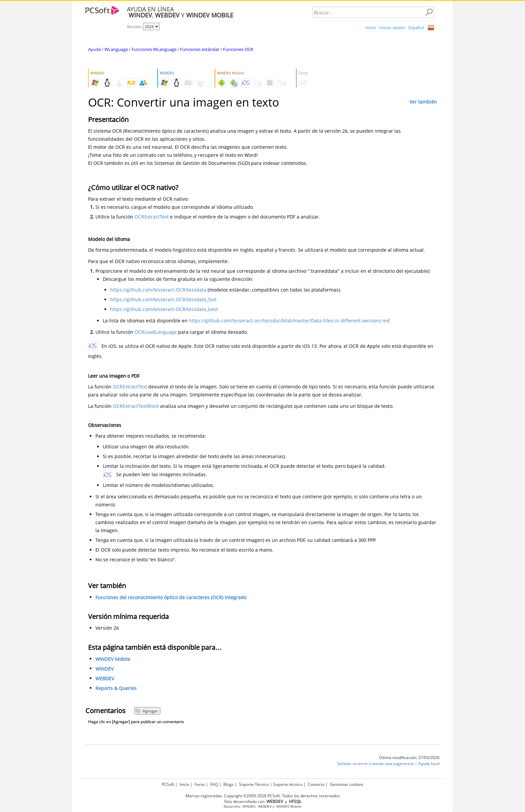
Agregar (146, 711)
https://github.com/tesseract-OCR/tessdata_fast (163, 299)
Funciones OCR (238, 49)
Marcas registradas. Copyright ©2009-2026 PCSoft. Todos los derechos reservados (263, 796)
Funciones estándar (200, 49)
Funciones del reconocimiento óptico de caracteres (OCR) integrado (171, 597)
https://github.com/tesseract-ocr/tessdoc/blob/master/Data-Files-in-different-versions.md (289, 321)
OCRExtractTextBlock (136, 406)
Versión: (135, 27)
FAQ (214, 784)
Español (416, 27)
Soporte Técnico (254, 784)
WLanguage (116, 49)
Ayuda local (429, 764)
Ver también (423, 102)
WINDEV (104, 669)
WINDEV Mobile (113, 659)
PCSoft (168, 784)
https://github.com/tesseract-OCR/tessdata (158, 290)
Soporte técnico (288, 784)
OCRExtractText (152, 217)
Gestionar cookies (347, 784)
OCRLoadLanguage (156, 332)
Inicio (371, 27)
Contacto (316, 784)
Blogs (229, 784)
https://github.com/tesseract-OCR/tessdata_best (164, 309)
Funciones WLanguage (154, 49)
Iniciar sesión (392, 27)
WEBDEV (105, 678)
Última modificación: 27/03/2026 (409, 758)
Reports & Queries (116, 688)
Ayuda (94, 49)
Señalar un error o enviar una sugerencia (376, 764)
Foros (200, 784)
